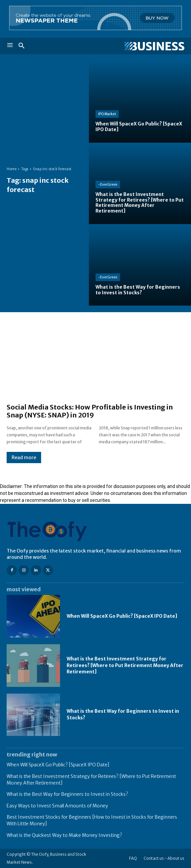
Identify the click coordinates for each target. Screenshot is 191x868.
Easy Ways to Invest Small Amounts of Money (57, 806)
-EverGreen (108, 185)
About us (176, 858)
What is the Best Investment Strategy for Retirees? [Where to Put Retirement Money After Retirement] (125, 665)
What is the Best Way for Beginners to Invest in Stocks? (67, 794)
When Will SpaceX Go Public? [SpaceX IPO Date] (122, 616)
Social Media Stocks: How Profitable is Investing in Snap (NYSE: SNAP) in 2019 (90, 411)
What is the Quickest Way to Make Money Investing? (64, 835)
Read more (24, 458)
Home (12, 169)
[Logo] (140, 46)
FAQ (133, 858)
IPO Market (107, 114)
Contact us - (155, 858)
